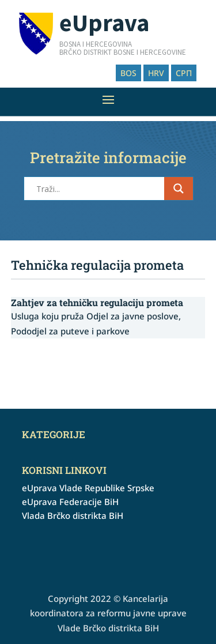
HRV (156, 73)
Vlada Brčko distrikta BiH (73, 515)
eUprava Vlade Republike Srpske (88, 488)
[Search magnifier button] (179, 189)
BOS (128, 73)
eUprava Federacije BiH (70, 502)
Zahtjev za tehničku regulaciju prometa (97, 302)
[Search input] (99, 189)
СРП (184, 73)
